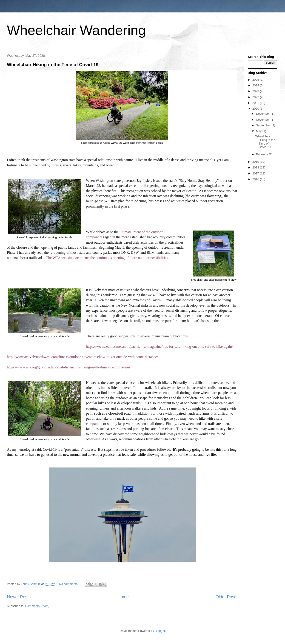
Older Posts (227, 597)
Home (123, 597)
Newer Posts (19, 597)
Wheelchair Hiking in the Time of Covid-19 (53, 65)
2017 (256, 173)
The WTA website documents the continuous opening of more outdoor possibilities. (107, 258)
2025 (256, 80)
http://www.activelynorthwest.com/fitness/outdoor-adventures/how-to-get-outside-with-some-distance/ (82, 357)
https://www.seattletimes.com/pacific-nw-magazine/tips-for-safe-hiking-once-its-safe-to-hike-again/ (159, 346)
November (263, 120)
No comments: (69, 584)
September (264, 125)
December (263, 114)
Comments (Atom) (37, 606)
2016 (256, 179)
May (259, 131)
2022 (256, 97)
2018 (256, 167)
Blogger (160, 631)
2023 (256, 91)
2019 (256, 162)
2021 (256, 103)
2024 (256, 85)
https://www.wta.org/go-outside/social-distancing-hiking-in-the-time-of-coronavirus (69, 367)
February (262, 154)
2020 (256, 109)
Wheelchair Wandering (76, 30)
